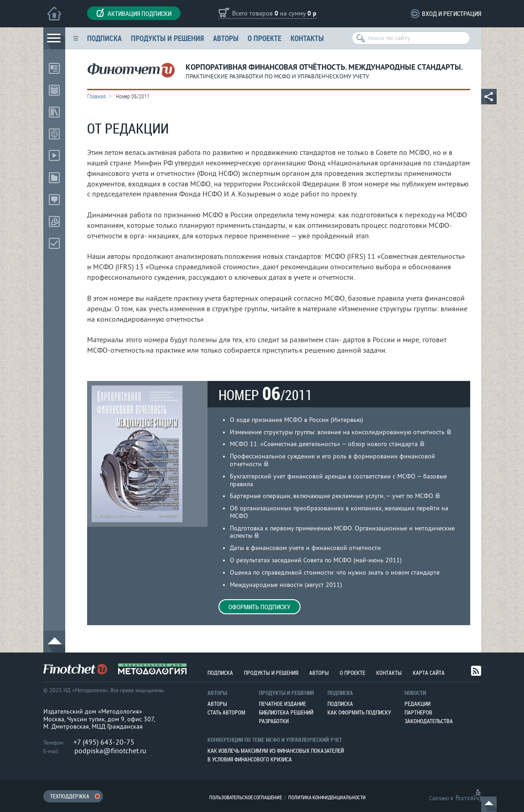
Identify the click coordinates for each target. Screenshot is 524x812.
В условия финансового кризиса (250, 759)
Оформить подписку (259, 607)
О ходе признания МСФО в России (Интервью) (296, 420)
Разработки (274, 721)
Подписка (104, 38)
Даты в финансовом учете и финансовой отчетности (305, 548)
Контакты (307, 38)
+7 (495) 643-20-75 (104, 742)
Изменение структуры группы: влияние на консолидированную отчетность (337, 432)
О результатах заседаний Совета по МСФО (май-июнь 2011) (316, 560)
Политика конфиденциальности (327, 797)
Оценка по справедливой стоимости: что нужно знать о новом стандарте (335, 573)
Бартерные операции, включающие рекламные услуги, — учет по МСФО (332, 496)
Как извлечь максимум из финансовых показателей (276, 750)
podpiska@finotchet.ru (110, 751)
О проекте (265, 38)
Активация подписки (134, 13)
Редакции (418, 704)
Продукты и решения (167, 38)
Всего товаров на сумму (274, 14)
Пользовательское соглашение (246, 797)
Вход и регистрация (451, 13)
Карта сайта (429, 673)
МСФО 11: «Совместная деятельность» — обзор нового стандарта (324, 444)
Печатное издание (283, 704)
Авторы (226, 38)
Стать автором (226, 712)
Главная (96, 96)
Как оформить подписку (359, 712)
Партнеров (418, 712)
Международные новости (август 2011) (286, 585)
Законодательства (429, 721)
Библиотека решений (286, 712)
